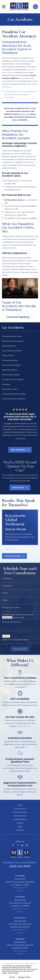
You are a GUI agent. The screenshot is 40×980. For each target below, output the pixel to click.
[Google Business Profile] (22, 845)
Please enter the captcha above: (15, 640)
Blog (20, 826)
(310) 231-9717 (20, 879)
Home (20, 805)
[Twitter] (18, 845)
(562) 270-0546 (20, 900)
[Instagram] (27, 845)
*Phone (5, 593)
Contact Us (20, 830)
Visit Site (20, 891)
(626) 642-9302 (20, 866)
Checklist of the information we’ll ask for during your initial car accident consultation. (20, 94)
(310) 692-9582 (20, 921)
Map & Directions (20, 888)
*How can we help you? (12, 622)
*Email (5, 600)
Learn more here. (24, 726)
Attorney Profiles (20, 812)
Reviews (20, 823)
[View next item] (29, 444)
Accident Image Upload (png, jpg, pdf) (18, 614)
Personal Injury (20, 816)
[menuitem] (20, 336)
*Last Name (7, 586)
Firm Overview (20, 809)
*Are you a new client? (11, 607)
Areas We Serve (20, 819)
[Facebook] (13, 845)
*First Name (7, 579)
